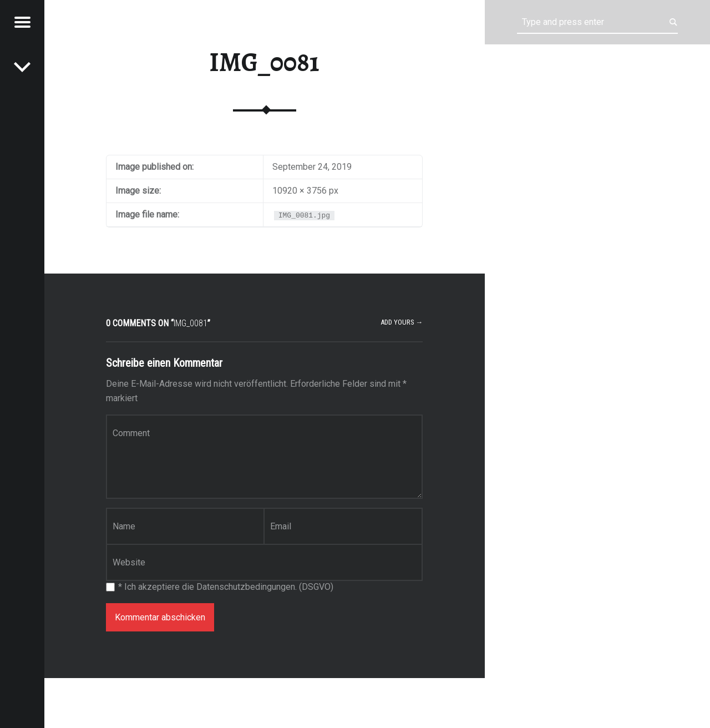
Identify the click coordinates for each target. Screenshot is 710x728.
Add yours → (402, 322)
